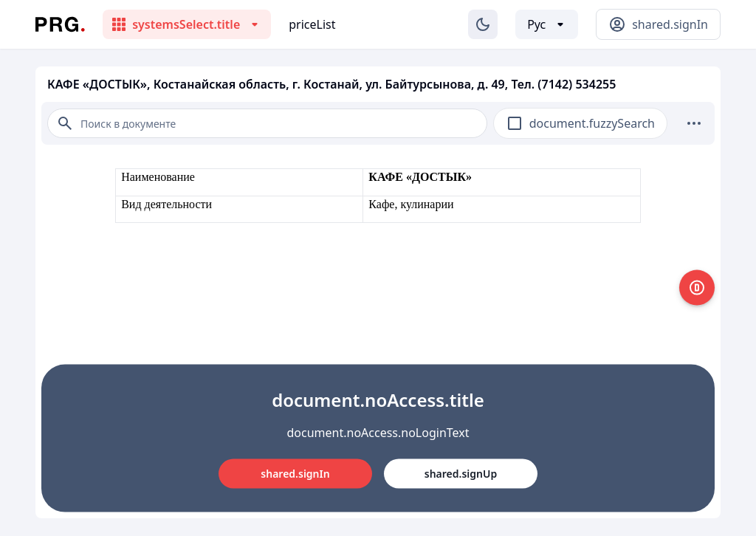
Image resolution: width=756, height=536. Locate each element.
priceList (312, 24)
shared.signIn (295, 474)
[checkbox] (515, 123)
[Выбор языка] (547, 24)
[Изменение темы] (483, 24)
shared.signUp (461, 474)
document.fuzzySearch (592, 123)
